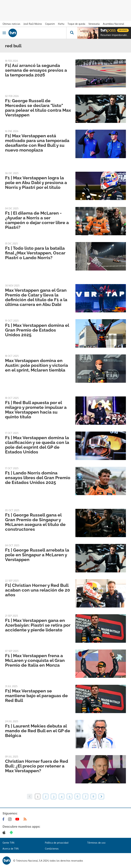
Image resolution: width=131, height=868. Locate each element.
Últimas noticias (11, 24)
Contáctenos (52, 849)
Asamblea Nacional (113, 24)
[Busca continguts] (72, 33)
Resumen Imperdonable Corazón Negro (115, 35)
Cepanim (50, 24)
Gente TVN (8, 843)
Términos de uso (96, 843)
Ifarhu (61, 24)
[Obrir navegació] (4, 33)
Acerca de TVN (11, 849)
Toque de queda (76, 24)
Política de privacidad (57, 843)
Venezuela (94, 24)
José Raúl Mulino (33, 24)
